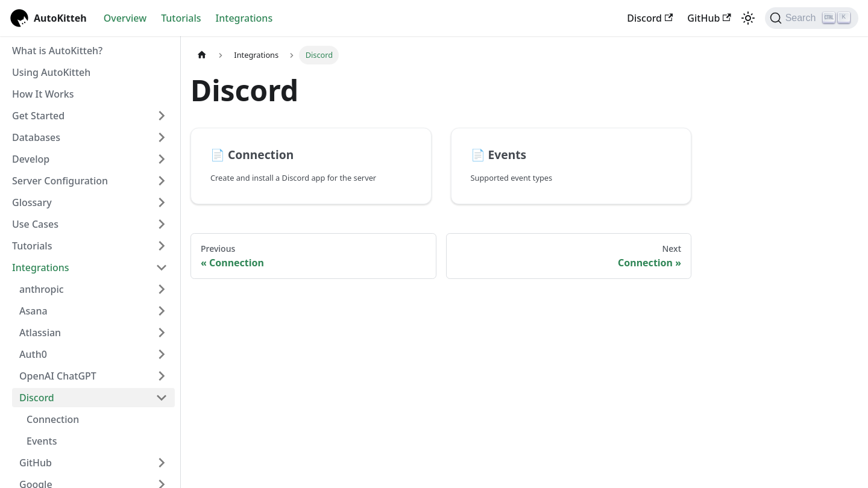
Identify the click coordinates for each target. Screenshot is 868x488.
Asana (33, 311)
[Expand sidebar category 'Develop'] (162, 159)
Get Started (38, 116)
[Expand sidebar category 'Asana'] (162, 311)
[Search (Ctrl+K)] (812, 18)
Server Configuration (60, 181)
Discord (650, 18)
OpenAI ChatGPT (58, 376)
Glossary (32, 202)
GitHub (709, 18)
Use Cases (35, 224)
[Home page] (202, 55)
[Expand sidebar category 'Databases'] (162, 137)
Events (42, 441)
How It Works (43, 94)
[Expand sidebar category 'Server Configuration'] (162, 181)
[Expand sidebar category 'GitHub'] (162, 463)
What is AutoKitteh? (57, 51)
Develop (31, 159)
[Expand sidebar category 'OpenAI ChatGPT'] (162, 376)
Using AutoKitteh (51, 72)
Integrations (244, 18)
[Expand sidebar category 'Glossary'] (162, 202)
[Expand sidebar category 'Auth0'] (162, 354)
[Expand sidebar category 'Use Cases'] (162, 224)
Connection (53, 419)
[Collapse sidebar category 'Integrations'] (162, 267)
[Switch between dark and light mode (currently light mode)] (748, 18)
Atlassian (40, 333)
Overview (125, 18)
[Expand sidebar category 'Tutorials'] (162, 246)
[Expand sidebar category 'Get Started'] (162, 116)
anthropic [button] (42, 289)
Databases (36, 137)
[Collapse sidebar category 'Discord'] (162, 398)
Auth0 (33, 354)
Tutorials (181, 18)
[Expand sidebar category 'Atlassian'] (162, 333)
